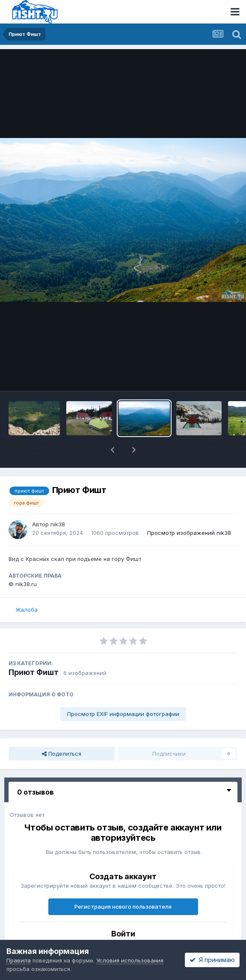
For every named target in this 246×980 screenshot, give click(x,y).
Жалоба (27, 610)
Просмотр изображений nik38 (189, 533)
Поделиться (62, 754)
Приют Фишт (34, 672)
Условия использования (130, 960)
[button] (113, 450)
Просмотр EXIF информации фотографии (123, 714)
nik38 (58, 524)
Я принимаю (212, 960)
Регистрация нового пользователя (123, 907)
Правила (19, 960)
